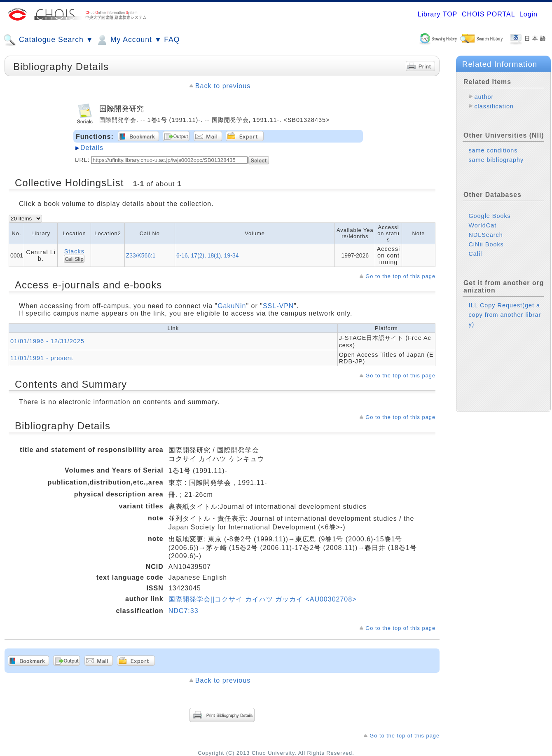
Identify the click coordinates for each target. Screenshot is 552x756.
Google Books (489, 216)
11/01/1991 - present (42, 358)
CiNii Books (486, 244)
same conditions (493, 150)
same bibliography (496, 160)
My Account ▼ (129, 40)
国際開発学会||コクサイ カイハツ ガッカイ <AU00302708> (263, 599)
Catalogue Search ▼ (48, 40)
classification (494, 106)
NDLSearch (485, 235)
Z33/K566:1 (141, 255)
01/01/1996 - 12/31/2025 (47, 341)
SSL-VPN (278, 306)
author (484, 97)
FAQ (172, 40)
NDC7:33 (184, 611)
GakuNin (232, 306)
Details (92, 148)
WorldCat (482, 225)
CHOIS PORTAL (488, 14)
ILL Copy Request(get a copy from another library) (505, 315)
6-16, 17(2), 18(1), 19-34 (208, 255)
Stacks (74, 251)
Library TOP (437, 14)
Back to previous (223, 86)
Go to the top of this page (400, 276)
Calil (475, 254)
